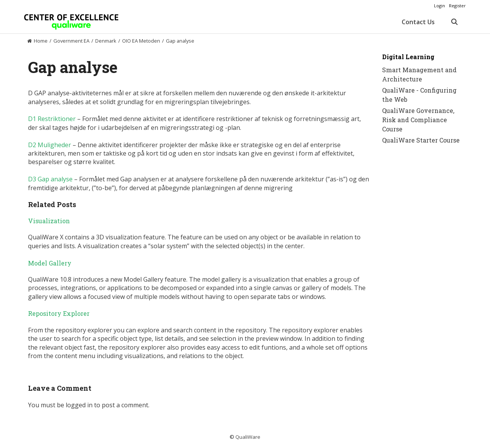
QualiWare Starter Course (421, 140)
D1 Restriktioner (52, 119)
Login (440, 6)
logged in (79, 405)
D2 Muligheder (50, 145)
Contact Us (418, 22)
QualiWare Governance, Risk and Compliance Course (418, 120)
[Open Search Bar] (454, 22)
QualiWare (248, 437)
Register (457, 6)
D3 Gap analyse (50, 179)
